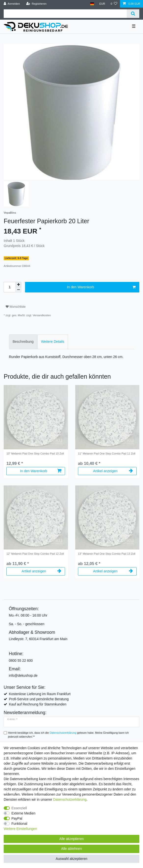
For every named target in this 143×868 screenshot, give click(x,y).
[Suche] (133, 14)
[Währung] (102, 4)
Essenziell (19, 808)
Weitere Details (53, 342)
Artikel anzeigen (113, 471)
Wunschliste (16, 307)
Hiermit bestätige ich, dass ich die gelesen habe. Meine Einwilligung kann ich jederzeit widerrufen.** (69, 735)
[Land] (92, 4)
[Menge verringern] (18, 290)
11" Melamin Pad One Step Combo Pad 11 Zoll (107, 454)
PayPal (17, 818)
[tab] (23, 342)
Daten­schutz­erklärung (70, 799)
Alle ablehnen (71, 849)
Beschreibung (23, 342)
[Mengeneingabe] (10, 287)
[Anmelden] (12, 4)
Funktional (19, 824)
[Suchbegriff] (65, 14)
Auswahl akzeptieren (71, 859)
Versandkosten (42, 315)
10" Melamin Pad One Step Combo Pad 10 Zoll (35, 454)
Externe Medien (24, 813)
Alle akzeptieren (72, 839)
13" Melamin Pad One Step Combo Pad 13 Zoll (107, 554)
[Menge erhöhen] (18, 285)
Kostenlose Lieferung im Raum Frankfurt (40, 694)
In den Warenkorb (101, 287)
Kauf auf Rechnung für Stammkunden (38, 704)
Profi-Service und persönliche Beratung (39, 699)
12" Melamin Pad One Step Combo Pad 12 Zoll (35, 554)
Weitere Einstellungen (20, 829)
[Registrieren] (36, 4)
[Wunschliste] (114, 4)
